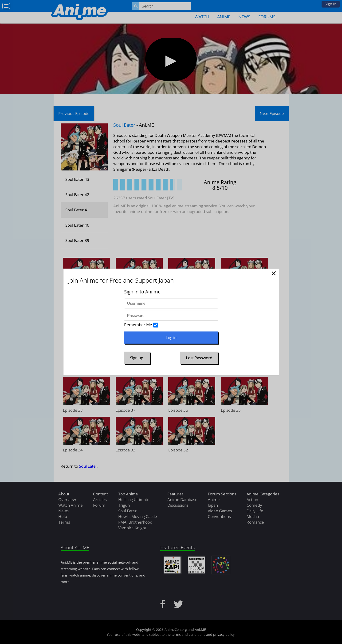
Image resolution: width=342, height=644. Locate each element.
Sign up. (137, 358)
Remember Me (138, 325)
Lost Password (199, 358)
